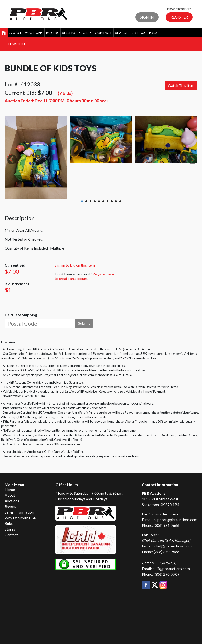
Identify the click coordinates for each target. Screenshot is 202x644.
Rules (9, 523)
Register (179, 17)
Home (10, 489)
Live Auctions (144, 33)
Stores (85, 33)
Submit (84, 323)
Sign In (147, 17)
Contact (103, 33)
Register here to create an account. (84, 276)
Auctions (34, 33)
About (15, 33)
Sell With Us (16, 44)
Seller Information (19, 512)
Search (122, 33)
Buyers (52, 33)
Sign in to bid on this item (75, 265)
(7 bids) (65, 93)
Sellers (69, 33)
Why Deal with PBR (21, 518)
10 (120, 201)
